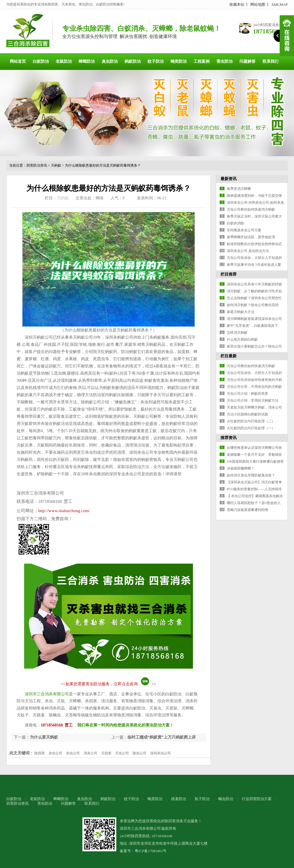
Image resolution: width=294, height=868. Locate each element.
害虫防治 (225, 61)
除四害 (40, 753)
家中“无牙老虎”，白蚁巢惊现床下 (253, 326)
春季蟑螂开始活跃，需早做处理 (251, 237)
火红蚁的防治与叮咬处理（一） (251, 428)
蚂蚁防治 (133, 61)
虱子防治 (202, 799)
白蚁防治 (41, 61)
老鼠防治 (64, 61)
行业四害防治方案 (257, 799)
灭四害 (106, 753)
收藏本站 (237, 4)
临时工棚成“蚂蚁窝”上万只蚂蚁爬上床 (162, 737)
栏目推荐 (229, 274)
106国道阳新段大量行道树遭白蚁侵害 (255, 461)
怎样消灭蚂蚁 (237, 333)
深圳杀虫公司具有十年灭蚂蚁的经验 (254, 284)
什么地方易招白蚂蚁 (242, 339)
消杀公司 (90, 753)
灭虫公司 (122, 753)
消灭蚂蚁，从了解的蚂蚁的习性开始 (254, 291)
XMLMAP (280, 4)
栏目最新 (229, 356)
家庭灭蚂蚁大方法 (241, 312)
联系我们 (270, 61)
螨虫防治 (226, 799)
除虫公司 (140, 753)
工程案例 (202, 61)
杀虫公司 (55, 753)
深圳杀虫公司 (160, 753)
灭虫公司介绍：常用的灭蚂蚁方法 (253, 400)
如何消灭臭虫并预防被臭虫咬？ (251, 475)
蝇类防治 (179, 61)
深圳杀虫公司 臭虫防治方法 (248, 251)
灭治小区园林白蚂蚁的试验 (247, 414)
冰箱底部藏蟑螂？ (241, 468)
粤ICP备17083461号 (151, 851)
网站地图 (258, 4)
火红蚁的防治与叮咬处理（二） (251, 421)
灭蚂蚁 (56, 165)
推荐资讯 (229, 438)
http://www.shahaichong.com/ (64, 511)
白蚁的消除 (235, 223)
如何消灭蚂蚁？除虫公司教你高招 (253, 305)
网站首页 (18, 61)
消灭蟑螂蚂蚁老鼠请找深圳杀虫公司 (254, 319)
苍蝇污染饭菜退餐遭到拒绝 (247, 510)
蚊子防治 (156, 61)
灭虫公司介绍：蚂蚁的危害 (247, 394)
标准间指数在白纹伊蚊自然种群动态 (254, 244)
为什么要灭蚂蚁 (44, 737)
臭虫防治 (110, 61)
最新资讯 (229, 179)
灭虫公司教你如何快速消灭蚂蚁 (251, 209)
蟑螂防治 (87, 61)
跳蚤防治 (179, 799)
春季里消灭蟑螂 (239, 189)
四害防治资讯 (37, 165)
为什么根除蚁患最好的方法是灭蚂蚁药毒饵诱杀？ (103, 165)
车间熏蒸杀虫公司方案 (244, 230)
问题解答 (247, 61)
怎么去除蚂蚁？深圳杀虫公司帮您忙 (254, 298)
